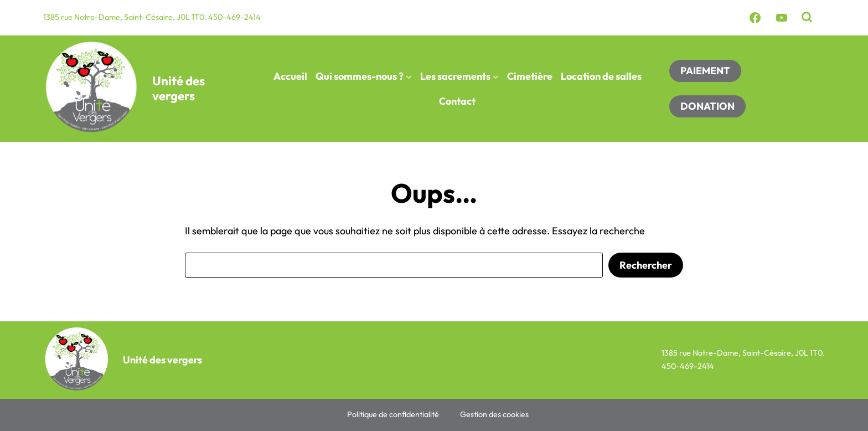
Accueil (290, 76)
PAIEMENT (705, 71)
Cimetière (530, 76)
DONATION (707, 106)
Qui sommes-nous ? (360, 76)
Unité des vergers (179, 88)
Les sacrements (455, 76)
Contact (457, 101)
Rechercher (646, 265)
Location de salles (601, 76)
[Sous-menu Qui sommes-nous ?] (409, 76)
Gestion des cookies (494, 414)
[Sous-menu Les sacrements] (496, 76)
